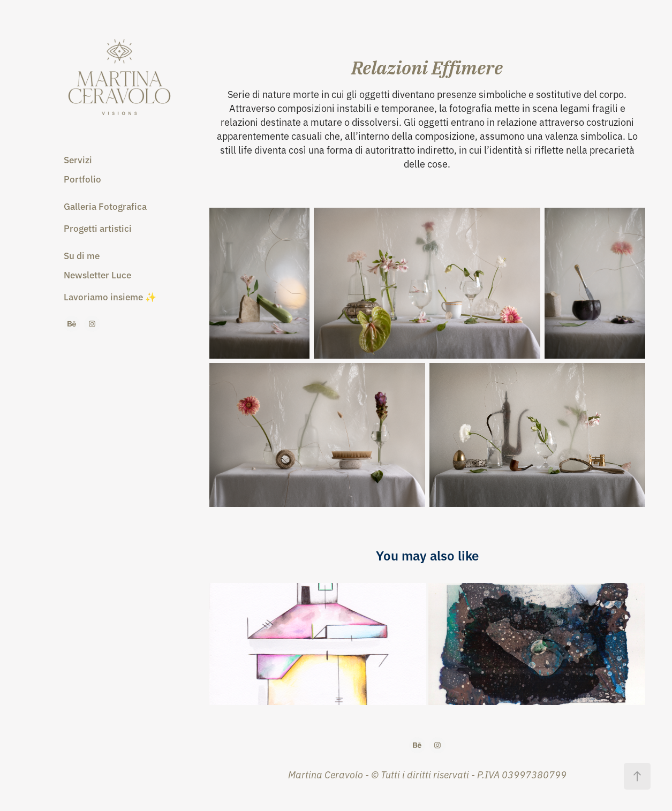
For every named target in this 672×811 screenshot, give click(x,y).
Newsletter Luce (97, 274)
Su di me (82, 255)
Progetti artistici (98, 228)
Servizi (78, 159)
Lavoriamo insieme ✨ (110, 296)
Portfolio (82, 179)
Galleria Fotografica (105, 206)
